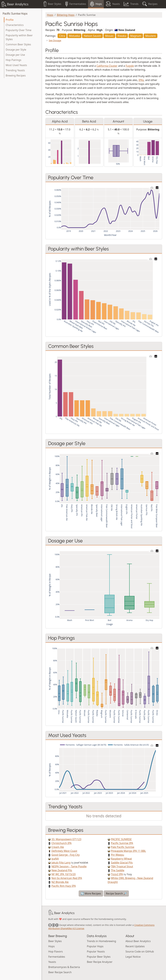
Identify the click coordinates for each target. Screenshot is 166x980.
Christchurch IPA (61, 843)
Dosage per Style (16, 50)
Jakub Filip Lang (61, 863)
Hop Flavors (56, 951)
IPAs (141, 80)
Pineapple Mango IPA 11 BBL (128, 851)
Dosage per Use (15, 55)
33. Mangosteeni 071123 (66, 839)
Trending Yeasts (15, 70)
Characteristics (15, 25)
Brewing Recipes (16, 75)
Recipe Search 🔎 (116, 893)
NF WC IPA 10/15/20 (63, 874)
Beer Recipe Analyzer (100, 962)
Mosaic (109, 36)
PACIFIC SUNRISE (121, 839)
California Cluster (107, 66)
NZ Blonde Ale (60, 882)
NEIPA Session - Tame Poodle (69, 866)
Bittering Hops (66, 15)
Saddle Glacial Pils (122, 863)
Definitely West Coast (64, 851)
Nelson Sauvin (92, 36)
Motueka (74, 36)
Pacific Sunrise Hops (15, 14)
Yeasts (52, 962)
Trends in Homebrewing (101, 941)
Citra (62, 36)
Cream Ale (58, 847)
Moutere (150, 36)
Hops (50, 15)
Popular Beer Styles (99, 957)
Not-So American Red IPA (67, 878)
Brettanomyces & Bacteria (64, 967)
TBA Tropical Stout (122, 866)
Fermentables (57, 957)
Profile (10, 20)
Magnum (136, 36)
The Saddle (118, 870)
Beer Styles (55, 941)
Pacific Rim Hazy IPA (64, 886)
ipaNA (55, 859)
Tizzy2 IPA (117, 874)
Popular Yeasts (96, 951)
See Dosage (55, 40)
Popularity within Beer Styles (19, 37)
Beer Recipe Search (60, 972)
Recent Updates (135, 946)
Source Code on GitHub (140, 951)
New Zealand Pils (62, 870)
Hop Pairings (13, 60)
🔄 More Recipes (91, 893)
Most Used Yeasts (16, 65)
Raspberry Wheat (121, 859)
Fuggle (130, 66)
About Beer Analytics (138, 941)
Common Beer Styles (18, 44)
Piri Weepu (117, 855)
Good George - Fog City (65, 855)
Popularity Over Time (18, 30)
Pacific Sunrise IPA (122, 843)
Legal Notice (133, 957)
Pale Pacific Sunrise (123, 847)
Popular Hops (95, 946)
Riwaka (122, 36)
